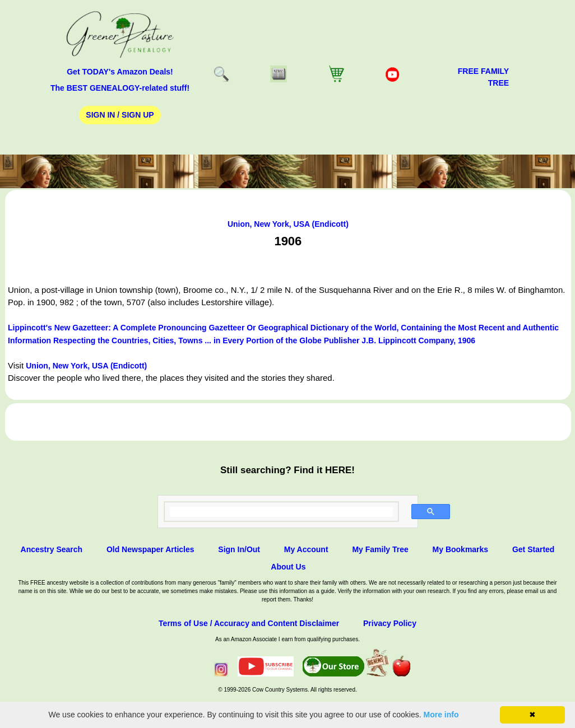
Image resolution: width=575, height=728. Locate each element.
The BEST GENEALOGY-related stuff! (120, 88)
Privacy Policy (390, 623)
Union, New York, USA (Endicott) (288, 224)
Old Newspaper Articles (150, 549)
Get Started (533, 549)
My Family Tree (380, 549)
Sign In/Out (239, 549)
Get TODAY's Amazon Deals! (120, 72)
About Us (288, 567)
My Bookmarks (461, 549)
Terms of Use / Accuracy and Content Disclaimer (249, 623)
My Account (306, 549)
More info (441, 715)
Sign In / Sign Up (120, 115)
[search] (282, 512)
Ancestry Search (52, 549)
